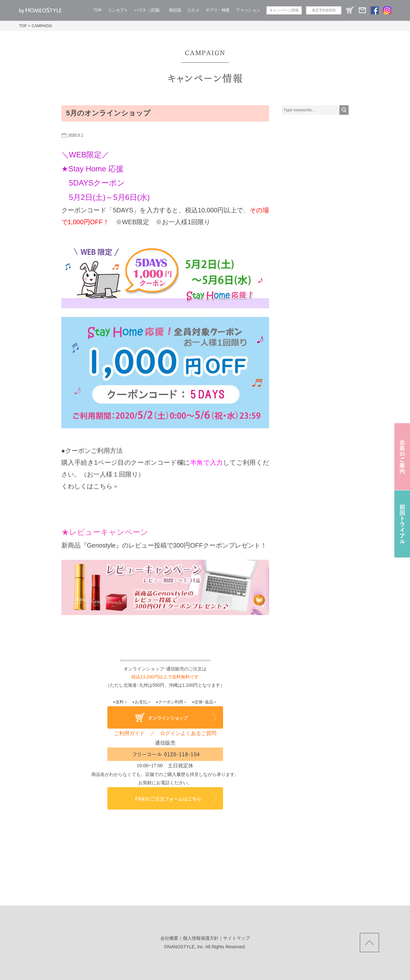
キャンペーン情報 (284, 10)
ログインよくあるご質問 (188, 733)
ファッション (248, 10)
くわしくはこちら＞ (90, 486)
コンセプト (118, 10)
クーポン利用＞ (172, 702)
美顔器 (175, 10)
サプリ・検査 (218, 10)
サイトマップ (236, 938)
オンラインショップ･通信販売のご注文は (165, 669)
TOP (98, 10)
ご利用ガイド (129, 733)
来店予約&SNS (324, 10)
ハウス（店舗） (148, 10)
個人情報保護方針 (201, 938)
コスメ (193, 10)
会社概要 (169, 938)
